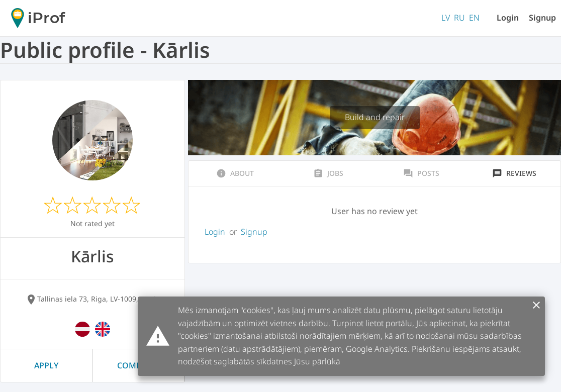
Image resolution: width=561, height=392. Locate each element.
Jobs (328, 173)
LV (446, 18)
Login (508, 18)
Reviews (514, 173)
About (235, 173)
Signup (542, 18)
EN (474, 18)
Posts (421, 173)
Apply (46, 365)
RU (459, 18)
